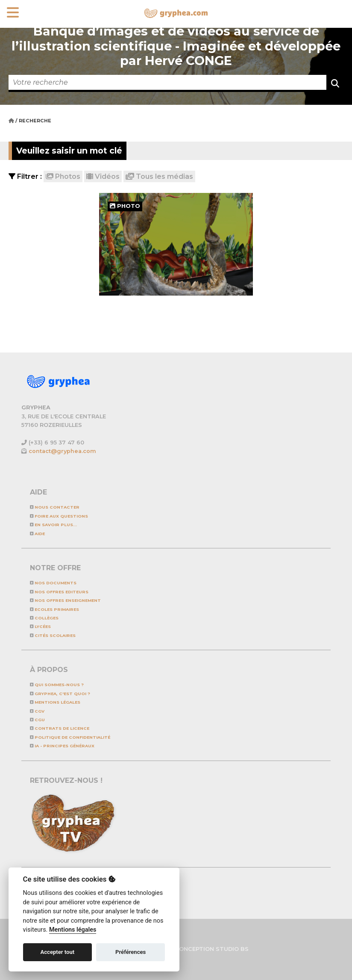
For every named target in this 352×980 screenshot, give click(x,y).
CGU (37, 720)
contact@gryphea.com (62, 451)
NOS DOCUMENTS (53, 583)
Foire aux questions (59, 516)
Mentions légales (55, 702)
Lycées (40, 626)
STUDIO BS (232, 949)
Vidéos (103, 176)
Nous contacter (55, 507)
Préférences (131, 952)
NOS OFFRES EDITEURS (59, 592)
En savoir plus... (53, 525)
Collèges (44, 618)
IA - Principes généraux (62, 746)
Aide (37, 534)
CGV (37, 711)
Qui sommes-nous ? (57, 685)
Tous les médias (159, 176)
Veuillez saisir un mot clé (69, 151)
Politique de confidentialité (70, 737)
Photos (63, 176)
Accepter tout (57, 952)
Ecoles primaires (54, 609)
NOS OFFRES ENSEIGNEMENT (65, 600)
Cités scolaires (53, 635)
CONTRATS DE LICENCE (60, 728)
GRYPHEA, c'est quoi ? (60, 694)
